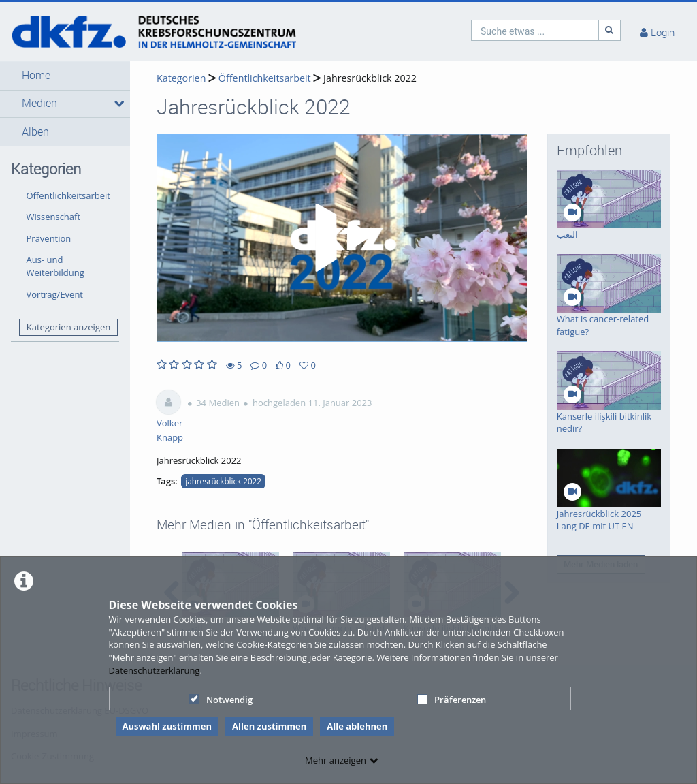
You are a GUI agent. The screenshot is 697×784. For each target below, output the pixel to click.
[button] (65, 76)
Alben (35, 132)
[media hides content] (117, 104)
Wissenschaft (54, 217)
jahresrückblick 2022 (223, 481)
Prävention (49, 238)
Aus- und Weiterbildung (55, 266)
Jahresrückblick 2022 (370, 78)
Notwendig (221, 700)
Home (36, 75)
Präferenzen (452, 700)
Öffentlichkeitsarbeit (68, 195)
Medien (39, 103)
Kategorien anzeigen (68, 327)
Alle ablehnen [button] (357, 726)
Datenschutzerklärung (155, 670)
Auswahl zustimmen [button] (167, 726)
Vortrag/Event (55, 294)
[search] (535, 30)
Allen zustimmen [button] (269, 726)
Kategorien (181, 78)
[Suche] (610, 30)
